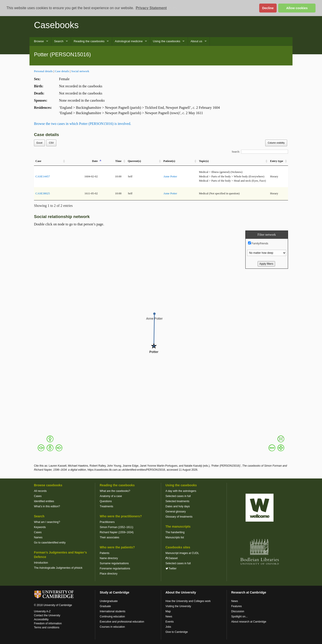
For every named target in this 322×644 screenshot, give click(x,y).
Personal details (43, 71)
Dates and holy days (178, 506)
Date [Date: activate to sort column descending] (95, 161)
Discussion (238, 611)
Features (237, 606)
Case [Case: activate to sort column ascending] (38, 161)
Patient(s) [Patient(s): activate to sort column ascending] (169, 161)
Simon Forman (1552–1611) (116, 527)
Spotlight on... (239, 617)
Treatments (106, 506)
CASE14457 (43, 176)
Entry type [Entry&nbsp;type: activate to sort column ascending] (277, 161)
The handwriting (175, 532)
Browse (39, 41)
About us (196, 41)
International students (113, 611)
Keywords (40, 527)
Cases (38, 496)
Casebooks (56, 25)
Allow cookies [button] (297, 8)
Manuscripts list (175, 537)
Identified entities (44, 501)
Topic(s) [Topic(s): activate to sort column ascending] (204, 161)
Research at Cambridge (249, 592)
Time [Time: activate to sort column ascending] (118, 161)
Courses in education (112, 627)
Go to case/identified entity (50, 543)
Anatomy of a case (111, 496)
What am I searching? (47, 522)
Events (170, 622)
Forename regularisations (115, 568)
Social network (80, 71)
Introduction (41, 563)
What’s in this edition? (47, 506)
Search (59, 41)
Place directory (108, 574)
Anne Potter (170, 176)
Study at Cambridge (114, 592)
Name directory (109, 558)
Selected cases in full (178, 496)
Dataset (172, 558)
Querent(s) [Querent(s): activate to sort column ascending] (134, 161)
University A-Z (42, 611)
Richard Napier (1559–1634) (117, 532)
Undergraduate (109, 601)
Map (168, 611)
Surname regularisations (114, 563)
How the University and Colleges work (188, 601)
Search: (260, 152)
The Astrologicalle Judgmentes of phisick (58, 568)
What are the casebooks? (115, 491)
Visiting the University (178, 606)
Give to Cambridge (177, 632)
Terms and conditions (47, 627)
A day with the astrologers (181, 491)
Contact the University (47, 615)
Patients (104, 553)
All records (40, 491)
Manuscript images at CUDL (182, 553)
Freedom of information (48, 623)
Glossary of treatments (179, 517)
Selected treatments (178, 501)
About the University (181, 592)
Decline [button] (268, 8)
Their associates (109, 537)
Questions (106, 501)
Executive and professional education (122, 622)
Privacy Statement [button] (151, 8)
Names (38, 537)
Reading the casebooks (89, 41)
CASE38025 (43, 193)
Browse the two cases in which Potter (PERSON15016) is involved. (83, 124)
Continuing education (112, 617)
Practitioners (107, 522)
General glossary (176, 512)
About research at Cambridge (249, 622)
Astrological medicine (129, 41)
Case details (62, 71)
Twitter (171, 568)
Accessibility (41, 619)
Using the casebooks (166, 41)
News (169, 617)
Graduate (105, 606)
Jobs (168, 627)
